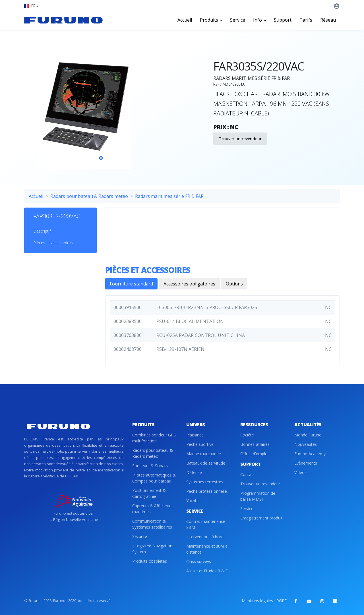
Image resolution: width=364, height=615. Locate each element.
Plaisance (195, 435)
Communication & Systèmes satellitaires (152, 524)
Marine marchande (204, 454)
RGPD (282, 601)
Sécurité (140, 536)
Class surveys (199, 561)
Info (259, 20)
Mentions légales (257, 601)
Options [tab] (234, 284)
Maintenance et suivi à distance (207, 549)
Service (238, 20)
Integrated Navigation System (152, 549)
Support (283, 20)
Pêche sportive (200, 444)
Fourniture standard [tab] (131, 284)
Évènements (306, 463)
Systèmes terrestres (205, 482)
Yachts (192, 501)
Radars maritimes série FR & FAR (169, 196)
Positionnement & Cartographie (149, 493)
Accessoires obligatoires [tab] (189, 284)
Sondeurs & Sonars (150, 466)
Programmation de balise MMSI (258, 496)
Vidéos (300, 472)
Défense (194, 472)
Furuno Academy (310, 454)
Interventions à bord (205, 537)
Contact (248, 474)
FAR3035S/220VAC (57, 216)
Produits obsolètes (150, 561)
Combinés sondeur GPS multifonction (154, 438)
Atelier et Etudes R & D (207, 571)
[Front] (63, 20)
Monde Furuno (308, 435)
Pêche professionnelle (207, 491)
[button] (31, 6)
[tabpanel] (101, 106)
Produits (211, 20)
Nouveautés (306, 444)
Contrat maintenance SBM (206, 524)
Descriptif (42, 231)
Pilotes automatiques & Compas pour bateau (154, 478)
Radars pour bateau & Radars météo (89, 196)
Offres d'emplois (255, 454)
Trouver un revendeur (240, 139)
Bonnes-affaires (255, 444)
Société (247, 435)
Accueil (185, 20)
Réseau (328, 20)
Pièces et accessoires (53, 243)
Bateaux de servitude (206, 463)
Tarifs (306, 20)
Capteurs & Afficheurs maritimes (152, 509)
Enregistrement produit (261, 518)
